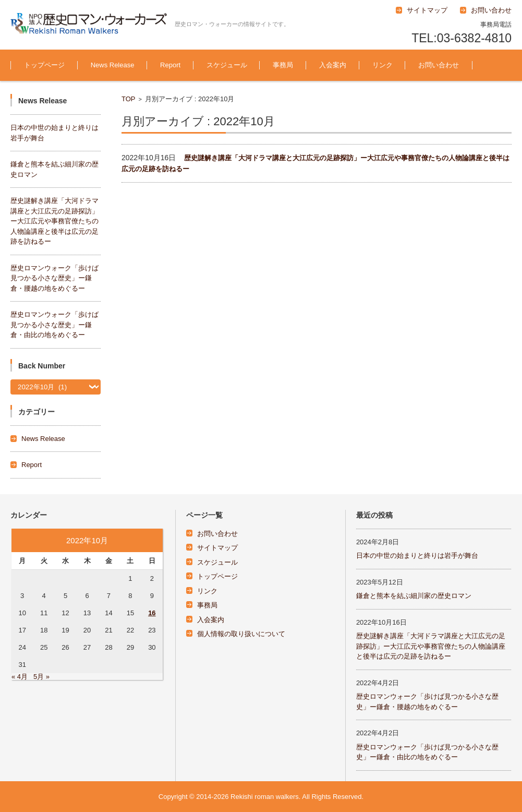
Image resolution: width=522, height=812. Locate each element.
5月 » (41, 677)
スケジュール (227, 65)
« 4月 (20, 677)
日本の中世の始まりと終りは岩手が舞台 (417, 556)
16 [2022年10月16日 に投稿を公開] (152, 613)
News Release (113, 65)
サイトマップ (217, 548)
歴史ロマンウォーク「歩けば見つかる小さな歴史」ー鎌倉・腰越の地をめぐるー (54, 278)
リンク (383, 65)
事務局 (283, 65)
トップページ (44, 65)
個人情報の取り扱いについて (241, 634)
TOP (129, 99)
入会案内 (333, 65)
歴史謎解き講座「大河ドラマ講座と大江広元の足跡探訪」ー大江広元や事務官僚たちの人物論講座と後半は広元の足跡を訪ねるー (54, 221)
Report (170, 65)
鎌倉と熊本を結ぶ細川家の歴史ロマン (414, 596)
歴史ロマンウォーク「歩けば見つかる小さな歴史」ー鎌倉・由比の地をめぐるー (54, 325)
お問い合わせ (439, 65)
